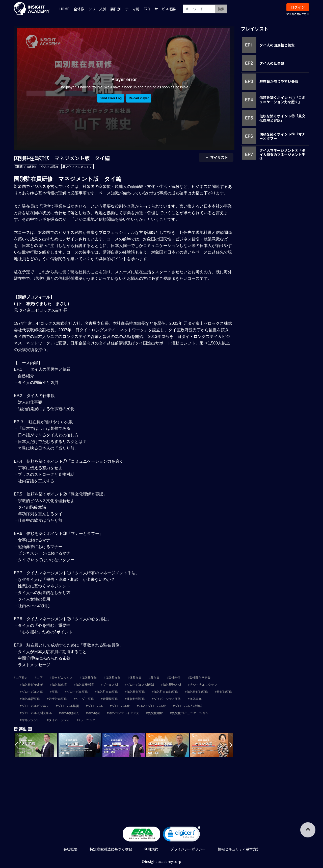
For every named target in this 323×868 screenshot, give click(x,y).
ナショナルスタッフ (203, 685)
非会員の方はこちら (298, 14)
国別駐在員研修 (25, 167)
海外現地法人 (70, 713)
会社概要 (70, 849)
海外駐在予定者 (200, 677)
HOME (64, 9)
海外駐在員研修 (107, 692)
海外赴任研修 (136, 692)
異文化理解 (155, 713)
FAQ (147, 9)
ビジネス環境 (49, 167)
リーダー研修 (85, 699)
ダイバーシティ (59, 720)
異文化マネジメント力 (77, 167)
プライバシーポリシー (188, 849)
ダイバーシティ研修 (167, 699)
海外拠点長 (59, 685)
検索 (221, 9)
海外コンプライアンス (124, 713)
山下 (40, 677)
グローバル (95, 706)
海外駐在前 (113, 677)
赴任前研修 (224, 692)
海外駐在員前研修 (166, 692)
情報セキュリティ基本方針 (239, 849)
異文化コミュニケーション (190, 713)
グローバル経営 (68, 706)
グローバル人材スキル (37, 713)
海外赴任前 (89, 677)
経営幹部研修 (136, 699)
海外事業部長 (85, 685)
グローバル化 (121, 706)
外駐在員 (136, 677)
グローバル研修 (77, 692)
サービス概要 (165, 9)
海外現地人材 (172, 685)
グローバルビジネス (35, 706)
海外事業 (196, 699)
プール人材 (110, 685)
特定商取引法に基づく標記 (111, 849)
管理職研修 (110, 699)
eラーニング (87, 720)
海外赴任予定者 (32, 685)
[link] (182, 835)
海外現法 (94, 713)
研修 (55, 692)
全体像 (79, 9)
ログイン (298, 7)
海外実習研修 (31, 699)
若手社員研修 (58, 699)
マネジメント (31, 720)
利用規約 (151, 849)
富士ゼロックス (62, 677)
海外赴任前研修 (197, 692)
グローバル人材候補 (140, 685)
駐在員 (155, 677)
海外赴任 (174, 677)
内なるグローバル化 (152, 706)
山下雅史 (22, 677)
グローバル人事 (32, 692)
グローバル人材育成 (189, 706)
